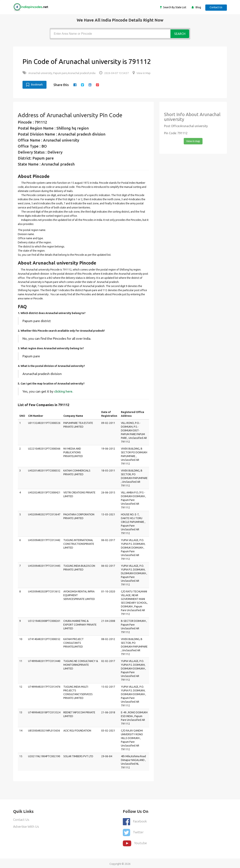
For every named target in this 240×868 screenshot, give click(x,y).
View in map (193, 141)
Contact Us (216, 7)
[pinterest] (98, 85)
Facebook (135, 821)
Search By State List (173, 7)
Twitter (133, 831)
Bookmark (34, 85)
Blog (197, 7)
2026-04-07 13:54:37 (114, 73)
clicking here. (64, 391)
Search (180, 34)
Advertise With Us (27, 827)
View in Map (142, 73)
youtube (135, 842)
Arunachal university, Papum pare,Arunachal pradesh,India (59, 73)
